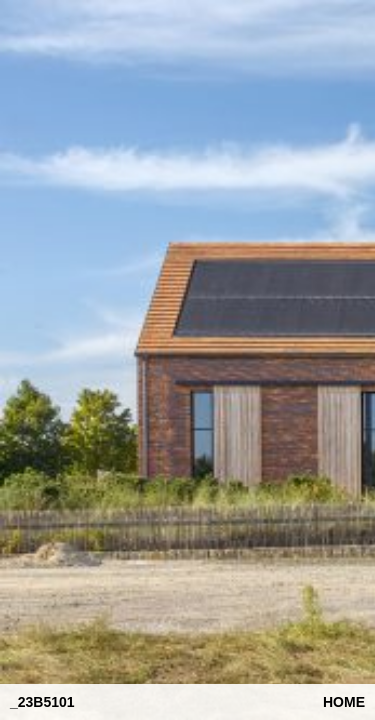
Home (344, 702)
